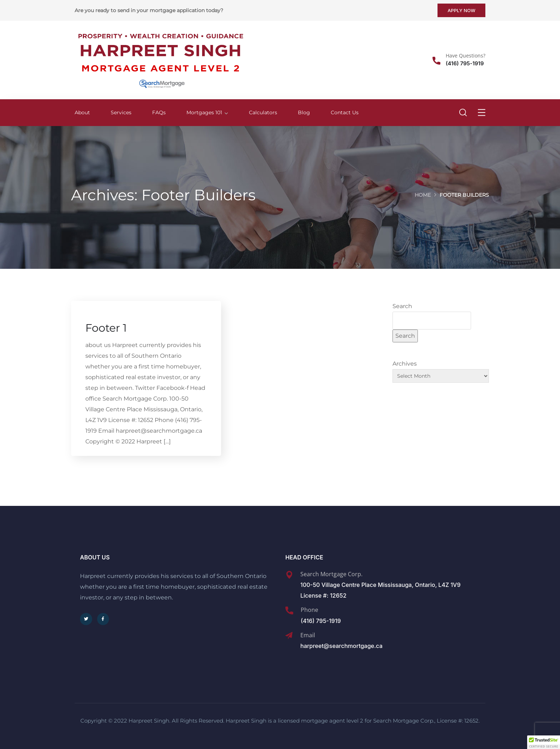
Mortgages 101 (204, 112)
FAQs (159, 112)
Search (402, 306)
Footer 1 (106, 328)
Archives (405, 364)
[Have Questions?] (436, 61)
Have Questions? (466, 56)
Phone (309, 610)
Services (121, 112)
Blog (304, 112)
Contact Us (345, 112)
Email (308, 635)
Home (423, 195)
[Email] (289, 635)
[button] (544, 742)
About (82, 112)
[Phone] (289, 610)
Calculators (263, 112)
